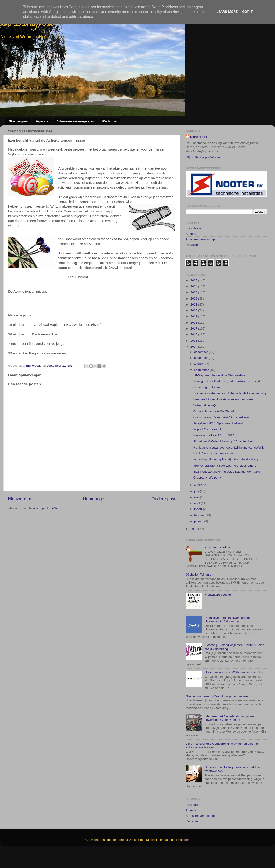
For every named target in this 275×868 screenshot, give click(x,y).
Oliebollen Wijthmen (199, 591)
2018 (194, 339)
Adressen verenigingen (75, 121)
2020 (194, 327)
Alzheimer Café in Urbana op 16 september (223, 458)
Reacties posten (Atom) (45, 508)
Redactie (109, 121)
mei (197, 514)
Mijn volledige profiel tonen (204, 157)
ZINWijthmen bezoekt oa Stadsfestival (220, 392)
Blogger (184, 856)
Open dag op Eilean (207, 404)
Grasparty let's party (207, 494)
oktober (200, 381)
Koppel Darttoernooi (207, 446)
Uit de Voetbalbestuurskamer (213, 470)
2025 (194, 297)
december (201, 369)
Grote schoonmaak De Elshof (214, 428)
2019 (194, 333)
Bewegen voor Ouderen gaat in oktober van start (227, 398)
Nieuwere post (22, 499)
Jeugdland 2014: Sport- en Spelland (218, 440)
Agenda (42, 121)
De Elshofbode (27, 24)
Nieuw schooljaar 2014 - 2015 (214, 452)
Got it (247, 12)
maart (198, 526)
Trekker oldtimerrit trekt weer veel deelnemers (225, 482)
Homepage (93, 499)
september (202, 387)
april (197, 520)
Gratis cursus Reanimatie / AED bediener (222, 434)
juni (197, 508)
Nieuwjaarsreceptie (218, 612)
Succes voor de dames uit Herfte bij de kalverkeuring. (230, 410)
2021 (194, 321)
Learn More (227, 12)
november (201, 375)
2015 (194, 358)
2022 (194, 315)
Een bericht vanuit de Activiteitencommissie (223, 416)
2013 (194, 546)
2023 (194, 309)
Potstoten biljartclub (218, 564)
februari (200, 532)
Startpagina (18, 121)
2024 (194, 303)
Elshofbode (199, 137)
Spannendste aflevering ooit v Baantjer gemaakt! (227, 488)
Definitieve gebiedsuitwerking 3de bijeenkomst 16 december (227, 637)
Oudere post (163, 499)
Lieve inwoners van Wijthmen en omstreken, (235, 689)
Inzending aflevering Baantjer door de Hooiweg (226, 476)
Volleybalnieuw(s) (205, 422)
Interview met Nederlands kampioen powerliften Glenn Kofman (229, 735)
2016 (194, 351)
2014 (194, 364)
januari (199, 538)
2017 (194, 345)
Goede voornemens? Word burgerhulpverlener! (218, 713)
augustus (201, 502)
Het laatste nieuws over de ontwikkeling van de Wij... (229, 464)
